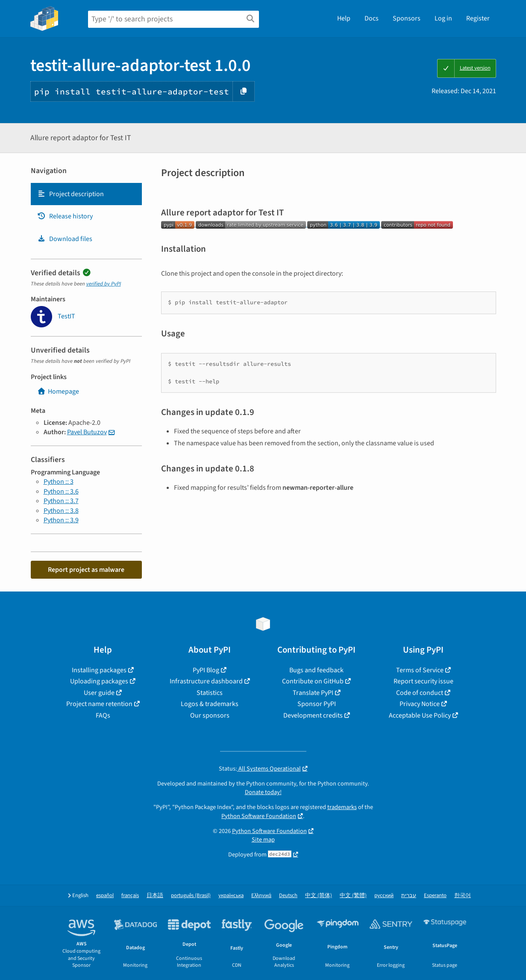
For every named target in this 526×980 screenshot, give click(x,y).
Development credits (313, 715)
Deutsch (288, 896)
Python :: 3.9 (61, 520)
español (105, 896)
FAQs (103, 715)
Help (344, 18)
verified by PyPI (104, 284)
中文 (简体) (319, 896)
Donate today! (263, 792)
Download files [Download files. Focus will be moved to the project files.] (65, 239)
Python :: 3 (59, 482)
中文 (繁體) (353, 896)
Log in (443, 18)
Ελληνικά (261, 896)
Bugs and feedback (316, 670)
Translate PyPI (313, 693)
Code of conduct (420, 693)
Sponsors (407, 18)
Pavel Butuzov (87, 432)
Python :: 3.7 (61, 501)
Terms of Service (420, 670)
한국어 (463, 896)
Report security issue (423, 681)
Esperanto (435, 896)
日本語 (155, 896)
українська (231, 896)
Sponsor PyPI (317, 704)
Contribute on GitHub (313, 681)
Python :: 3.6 (61, 491)
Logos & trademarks (210, 704)
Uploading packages (99, 681)
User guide (99, 693)
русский (384, 896)
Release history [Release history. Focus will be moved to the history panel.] (65, 216)
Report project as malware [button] (86, 570)
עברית (409, 896)
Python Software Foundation (259, 816)
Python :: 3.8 (61, 511)
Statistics (210, 693)
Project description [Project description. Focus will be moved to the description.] (71, 194)
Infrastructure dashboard (206, 681)
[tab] (86, 194)
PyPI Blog (206, 670)
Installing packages (99, 670)
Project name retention (99, 704)
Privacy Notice (420, 704)
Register (478, 18)
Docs (372, 18)
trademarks (342, 807)
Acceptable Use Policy (420, 715)
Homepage (58, 391)
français (130, 896)
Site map (263, 840)
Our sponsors (210, 715)
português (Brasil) (191, 896)
